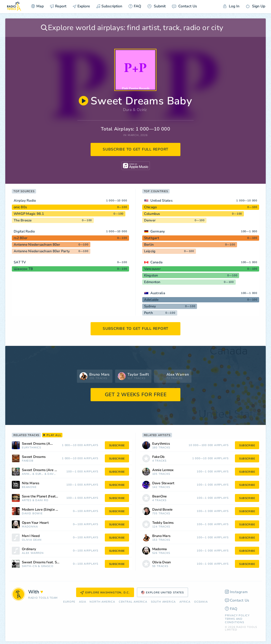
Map (37, 6)
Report (58, 6)
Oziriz (142, 110)
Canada (157, 262)
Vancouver (152, 269)
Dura (127, 110)
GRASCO (47, 566)
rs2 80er (21, 238)
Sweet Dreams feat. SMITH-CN (47, 562)
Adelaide (151, 300)
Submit (157, 6)
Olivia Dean (32, 540)
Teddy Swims (163, 523)
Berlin (149, 245)
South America (163, 602)
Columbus (152, 214)
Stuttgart (152, 238)
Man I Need (31, 536)
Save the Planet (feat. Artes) (45, 497)
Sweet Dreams (34, 457)
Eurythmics (31, 448)
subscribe (117, 446)
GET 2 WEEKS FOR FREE (136, 395)
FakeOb (28, 461)
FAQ (135, 6)
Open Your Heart (35, 523)
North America (102, 602)
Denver (150, 220)
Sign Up (255, 6)
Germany (158, 231)
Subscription (109, 6)
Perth (148, 313)
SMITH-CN (29, 566)
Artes (27, 500)
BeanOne (29, 487)
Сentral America (133, 602)
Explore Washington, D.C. (105, 593)
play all (52, 435)
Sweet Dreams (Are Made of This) (44, 444)
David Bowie (32, 514)
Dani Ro (42, 500)
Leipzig (150, 251)
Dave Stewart (52, 474)
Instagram (236, 592)
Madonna (30, 527)
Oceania (201, 602)
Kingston (151, 275)
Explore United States (162, 593)
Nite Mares (31, 483)
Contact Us (184, 6)
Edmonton (152, 282)
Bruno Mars (161, 536)
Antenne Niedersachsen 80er (37, 245)
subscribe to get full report (136, 149)
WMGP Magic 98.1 (29, 214)
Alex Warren (33, 553)
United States (161, 201)
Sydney (150, 306)
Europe (69, 602)
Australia (158, 293)
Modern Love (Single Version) (45, 510)
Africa (185, 602)
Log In (231, 6)
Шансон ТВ (23, 269)
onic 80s (20, 207)
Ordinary (29, 549)
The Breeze (23, 220)
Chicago (151, 207)
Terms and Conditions (235, 621)
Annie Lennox (27, 474)
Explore (81, 6)
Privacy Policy (237, 616)
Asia (82, 602)
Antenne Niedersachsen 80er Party (42, 251)
